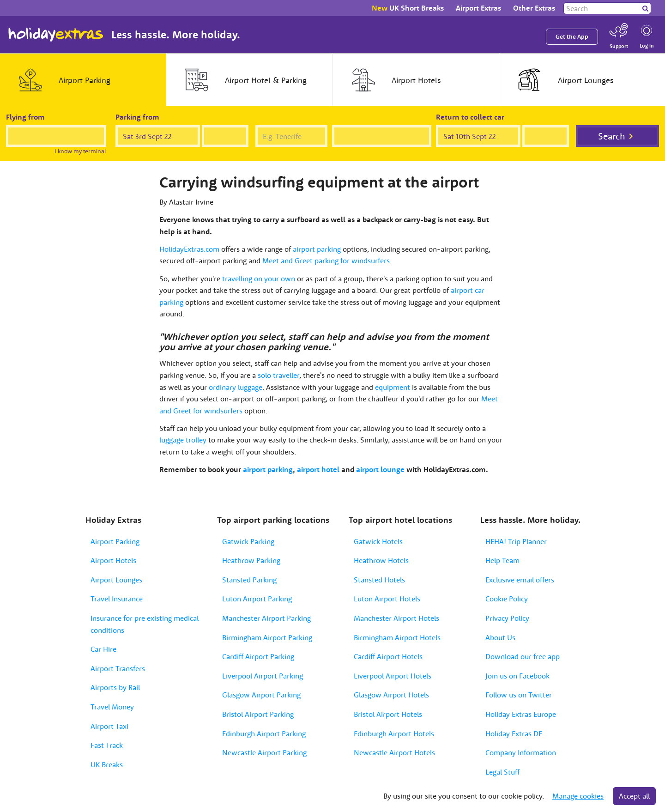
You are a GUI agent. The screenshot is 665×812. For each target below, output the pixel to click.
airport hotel (318, 469)
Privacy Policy (507, 618)
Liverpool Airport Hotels (393, 676)
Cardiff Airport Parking (258, 656)
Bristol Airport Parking (258, 714)
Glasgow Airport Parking (261, 695)
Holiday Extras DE (514, 733)
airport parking (317, 249)
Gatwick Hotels (378, 541)
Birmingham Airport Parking (267, 637)
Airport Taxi (109, 726)
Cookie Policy (507, 599)
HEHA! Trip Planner (516, 541)
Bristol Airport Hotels (388, 714)
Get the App (572, 37)
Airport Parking (115, 541)
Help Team (502, 560)
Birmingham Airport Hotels (397, 637)
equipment (393, 387)
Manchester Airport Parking (266, 618)
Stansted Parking (249, 580)
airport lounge (380, 469)
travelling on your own (259, 279)
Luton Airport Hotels (387, 599)
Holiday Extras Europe (521, 714)
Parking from (137, 117)
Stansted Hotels (379, 580)
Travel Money (112, 707)
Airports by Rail (115, 687)
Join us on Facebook (517, 676)
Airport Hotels (113, 560)
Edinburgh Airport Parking (264, 733)
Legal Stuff (502, 772)
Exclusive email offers (520, 580)
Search (612, 136)
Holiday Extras (56, 35)
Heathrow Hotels (381, 560)
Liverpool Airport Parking (263, 676)
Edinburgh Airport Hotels (394, 733)
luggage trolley (183, 440)
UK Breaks (107, 764)
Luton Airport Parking (257, 599)
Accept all (634, 796)
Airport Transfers (118, 668)
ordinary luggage (236, 387)
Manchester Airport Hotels (396, 618)
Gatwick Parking (248, 541)
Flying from (25, 117)
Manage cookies (578, 796)
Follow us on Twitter (519, 695)
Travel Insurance (117, 599)
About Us (500, 637)
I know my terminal (80, 151)
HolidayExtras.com (189, 249)
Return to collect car (470, 117)
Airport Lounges (116, 580)
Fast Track (107, 745)
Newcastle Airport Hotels (394, 752)
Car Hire (103, 649)
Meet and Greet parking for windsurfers (326, 261)
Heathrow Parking (251, 560)
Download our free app (523, 656)
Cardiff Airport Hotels (388, 656)
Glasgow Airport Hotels (391, 695)
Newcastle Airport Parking (264, 752)
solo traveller (278, 375)
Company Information (521, 752)
